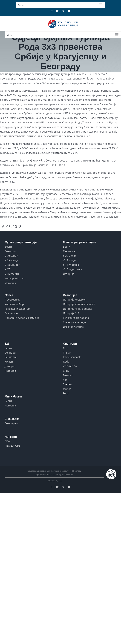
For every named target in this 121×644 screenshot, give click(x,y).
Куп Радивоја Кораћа (76, 318)
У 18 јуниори (12, 265)
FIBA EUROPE (12, 446)
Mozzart (68, 375)
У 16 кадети (12, 274)
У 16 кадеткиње (72, 269)
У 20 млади (11, 256)
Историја (10, 283)
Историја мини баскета (77, 309)
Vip (65, 380)
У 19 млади (11, 260)
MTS (66, 348)
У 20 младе (70, 256)
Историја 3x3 (71, 313)
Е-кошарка (11, 423)
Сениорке (69, 251)
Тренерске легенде (75, 322)
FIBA (7, 441)
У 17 (7, 269)
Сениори (10, 251)
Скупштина (12, 313)
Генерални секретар (17, 309)
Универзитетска (15, 278)
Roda (66, 362)
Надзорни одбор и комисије (22, 318)
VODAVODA (70, 366)
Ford (66, 393)
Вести (8, 247)
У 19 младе (70, 260)
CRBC (66, 371)
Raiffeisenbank (72, 357)
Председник (12, 300)
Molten (67, 389)
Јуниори (10, 366)
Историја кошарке (74, 300)
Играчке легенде (73, 327)
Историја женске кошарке (79, 304)
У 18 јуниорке (71, 265)
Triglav (67, 353)
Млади (9, 362)
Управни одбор (14, 304)
